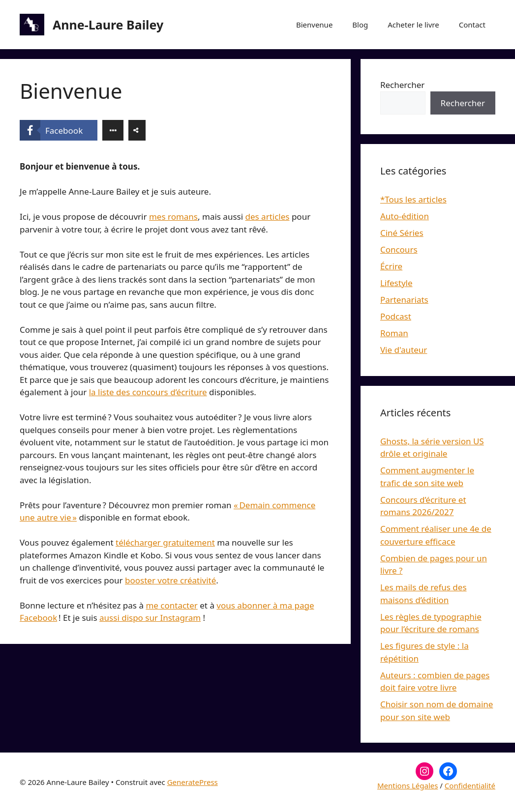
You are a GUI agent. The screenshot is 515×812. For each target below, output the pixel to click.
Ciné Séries (402, 233)
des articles (268, 217)
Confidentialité (470, 785)
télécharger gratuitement (165, 542)
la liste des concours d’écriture (148, 392)
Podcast (396, 316)
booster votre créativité (170, 580)
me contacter (171, 605)
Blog (360, 25)
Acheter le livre (413, 25)
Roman (394, 333)
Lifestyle (396, 283)
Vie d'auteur (404, 350)
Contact (472, 25)
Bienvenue (314, 25)
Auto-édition (405, 216)
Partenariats (404, 300)
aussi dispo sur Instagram (150, 618)
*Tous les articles (413, 199)
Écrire (391, 266)
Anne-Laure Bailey (108, 25)
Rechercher (402, 85)
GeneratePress (193, 782)
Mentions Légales (408, 785)
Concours (399, 249)
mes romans (173, 217)
